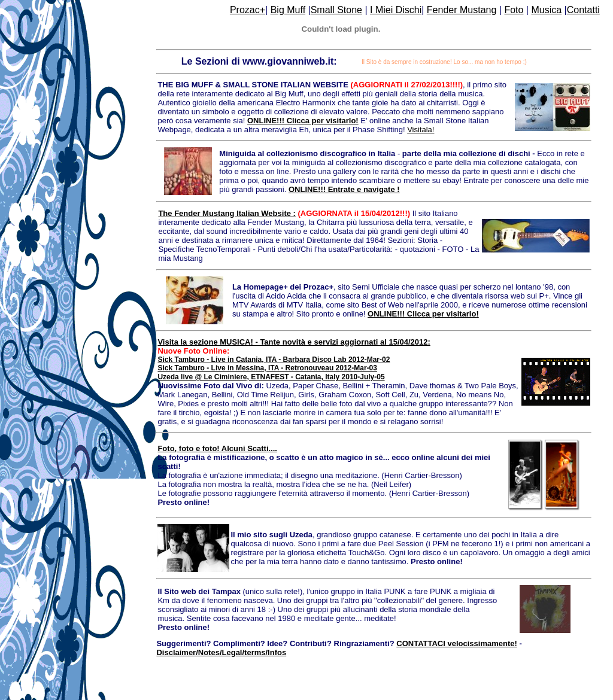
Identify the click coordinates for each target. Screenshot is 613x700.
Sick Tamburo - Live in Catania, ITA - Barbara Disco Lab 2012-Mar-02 (274, 360)
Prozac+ (248, 10)
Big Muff (288, 10)
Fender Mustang (462, 10)
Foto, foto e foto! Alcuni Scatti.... (217, 448)
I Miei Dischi (396, 10)
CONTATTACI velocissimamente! (457, 643)
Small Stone (336, 10)
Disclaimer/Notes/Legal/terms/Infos (221, 652)
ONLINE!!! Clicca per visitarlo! (303, 121)
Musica (546, 10)
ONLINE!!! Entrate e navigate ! (344, 189)
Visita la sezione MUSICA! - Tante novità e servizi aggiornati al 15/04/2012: (294, 342)
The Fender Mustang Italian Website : (227, 213)
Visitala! (421, 130)
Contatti (583, 10)
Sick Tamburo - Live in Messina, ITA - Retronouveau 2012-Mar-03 (267, 368)
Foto (514, 10)
